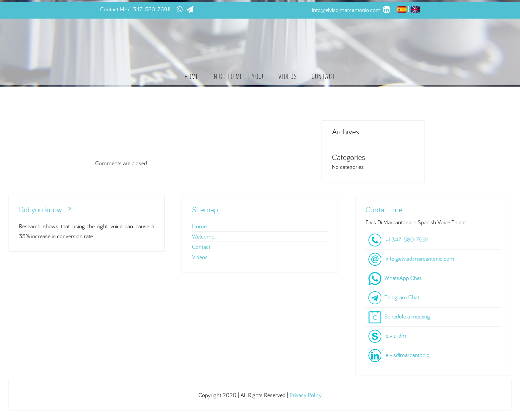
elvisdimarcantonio (408, 355)
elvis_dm (396, 336)
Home (192, 76)
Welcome (203, 236)
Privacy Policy (306, 395)
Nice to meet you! (239, 76)
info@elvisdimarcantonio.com (420, 259)
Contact (324, 76)
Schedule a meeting (407, 316)
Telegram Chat (402, 297)
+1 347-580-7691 (148, 9)
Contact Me (114, 9)
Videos (288, 76)
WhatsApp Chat (403, 278)
